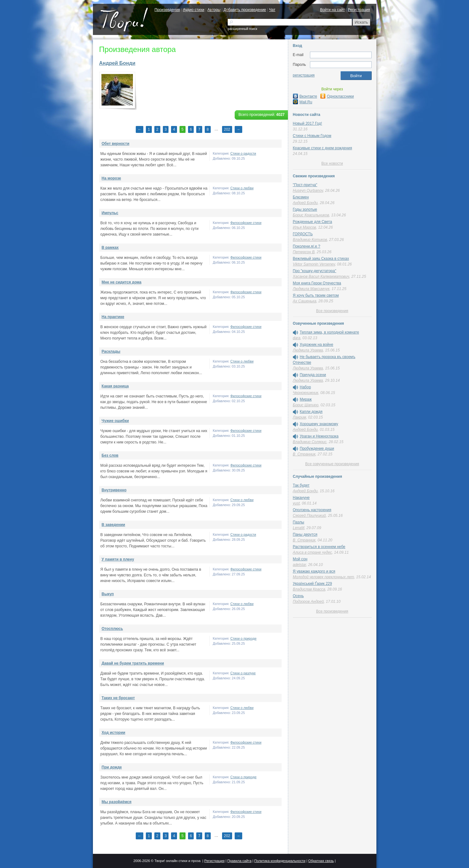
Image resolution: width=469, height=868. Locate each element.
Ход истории (114, 733)
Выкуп (108, 594)
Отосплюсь (112, 629)
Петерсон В (304, 252)
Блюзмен (301, 197)
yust (296, 503)
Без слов (110, 455)
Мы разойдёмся (117, 802)
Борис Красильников (311, 215)
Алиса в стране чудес (312, 552)
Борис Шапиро (306, 405)
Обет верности (116, 144)
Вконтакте (305, 96)
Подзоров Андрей (308, 602)
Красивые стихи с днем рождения (323, 148)
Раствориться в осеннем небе (319, 547)
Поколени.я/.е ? (307, 246)
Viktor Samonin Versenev (314, 264)
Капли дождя (311, 412)
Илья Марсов (305, 227)
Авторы (214, 10)
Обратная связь (321, 861)
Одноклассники (337, 96)
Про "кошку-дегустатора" (315, 271)
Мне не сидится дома (122, 282)
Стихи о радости (243, 153)
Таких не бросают (118, 698)
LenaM (299, 528)
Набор (306, 387)
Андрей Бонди (117, 63)
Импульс (110, 213)
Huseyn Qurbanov (308, 191)
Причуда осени (313, 375)
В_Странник (304, 454)
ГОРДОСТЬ (303, 234)
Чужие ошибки (115, 421)
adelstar (300, 565)
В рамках (110, 248)
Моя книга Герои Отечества (317, 283)
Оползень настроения (312, 510)
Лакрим (300, 417)
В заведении (114, 525)
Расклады (111, 351)
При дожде (112, 767)
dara (297, 338)
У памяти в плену (118, 559)
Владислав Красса (309, 589)
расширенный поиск (242, 29)
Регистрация (359, 10)
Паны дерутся (305, 534)
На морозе (112, 178)
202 (227, 129)
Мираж (306, 399)
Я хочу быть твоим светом (316, 295)
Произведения (167, 10)
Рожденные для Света (313, 222)
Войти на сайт (332, 10)
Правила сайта (240, 861)
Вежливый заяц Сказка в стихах (321, 259)
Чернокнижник (306, 393)
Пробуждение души (317, 448)
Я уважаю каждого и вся (314, 571)
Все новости (332, 163)
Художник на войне (317, 345)
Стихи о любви (242, 188)
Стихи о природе (243, 638)
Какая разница (115, 386)
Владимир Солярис (310, 442)
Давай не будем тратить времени (133, 663)
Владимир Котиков (310, 240)
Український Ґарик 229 (312, 584)
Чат (272, 10)
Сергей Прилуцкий (309, 516)
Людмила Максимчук (311, 289)
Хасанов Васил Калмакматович (321, 277)
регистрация (304, 75)
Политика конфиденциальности (280, 861)
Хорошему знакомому (319, 424)
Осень (298, 596)
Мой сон (300, 559)
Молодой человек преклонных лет (323, 577)
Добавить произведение (245, 10)
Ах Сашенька (305, 301)
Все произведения (332, 311)
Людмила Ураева (308, 350)
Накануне (301, 498)
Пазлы (299, 522)
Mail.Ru (303, 102)
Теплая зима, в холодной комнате (329, 332)
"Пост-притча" (305, 185)
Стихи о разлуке (243, 673)
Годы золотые (305, 209)
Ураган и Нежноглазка (319, 436)
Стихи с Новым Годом (312, 136)
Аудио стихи (194, 10)
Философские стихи (246, 223)
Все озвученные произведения (332, 464)
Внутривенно (114, 490)
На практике (113, 317)
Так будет (301, 485)
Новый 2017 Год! (308, 123)
